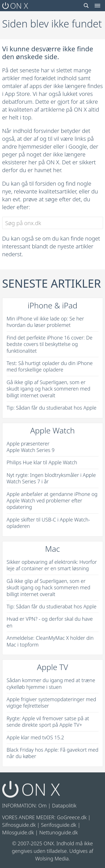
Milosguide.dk (18, 832)
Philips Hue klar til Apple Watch (42, 462)
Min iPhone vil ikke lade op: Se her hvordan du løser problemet (46, 322)
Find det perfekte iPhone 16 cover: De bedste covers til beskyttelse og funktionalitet (50, 344)
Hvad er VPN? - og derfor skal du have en (50, 622)
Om (43, 805)
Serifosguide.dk (59, 825)
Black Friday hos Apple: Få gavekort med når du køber (53, 753)
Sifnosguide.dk (19, 825)
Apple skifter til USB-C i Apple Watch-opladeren (48, 523)
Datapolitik (64, 805)
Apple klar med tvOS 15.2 (35, 737)
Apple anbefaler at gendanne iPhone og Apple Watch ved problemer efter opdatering (52, 501)
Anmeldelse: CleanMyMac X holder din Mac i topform (50, 641)
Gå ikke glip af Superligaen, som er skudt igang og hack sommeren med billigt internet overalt (49, 389)
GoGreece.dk (72, 817)
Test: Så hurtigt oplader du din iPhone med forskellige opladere (50, 366)
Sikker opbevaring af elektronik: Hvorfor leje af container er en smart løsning (52, 565)
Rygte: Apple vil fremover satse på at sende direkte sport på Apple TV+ (48, 722)
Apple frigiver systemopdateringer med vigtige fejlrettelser (52, 702)
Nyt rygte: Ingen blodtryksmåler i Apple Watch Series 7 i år (51, 478)
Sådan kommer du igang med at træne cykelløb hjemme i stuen (51, 683)
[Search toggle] (86, 6)
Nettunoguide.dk (59, 832)
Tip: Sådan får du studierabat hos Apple (52, 408)
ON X (15, 6)
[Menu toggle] (97, 6)
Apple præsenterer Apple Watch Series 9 (31, 447)
